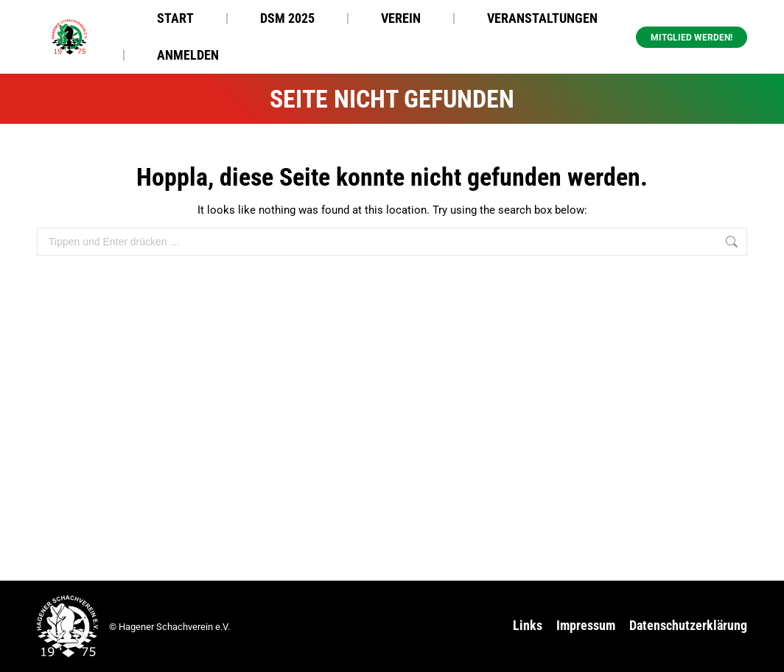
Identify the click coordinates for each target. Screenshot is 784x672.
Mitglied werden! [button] (692, 38)
